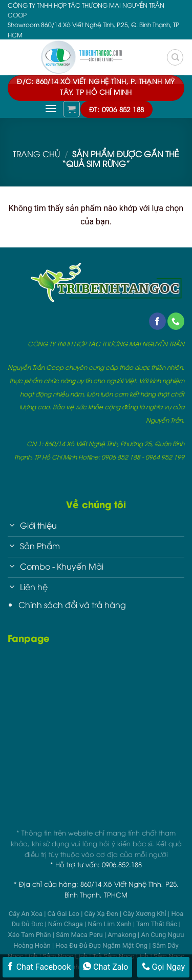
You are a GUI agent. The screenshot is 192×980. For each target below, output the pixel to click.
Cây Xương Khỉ (145, 914)
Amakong (123, 935)
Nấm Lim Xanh (111, 924)
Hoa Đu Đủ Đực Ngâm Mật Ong (102, 945)
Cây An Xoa (26, 914)
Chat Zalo (105, 967)
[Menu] (51, 109)
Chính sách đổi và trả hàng (72, 604)
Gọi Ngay (163, 967)
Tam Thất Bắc (157, 924)
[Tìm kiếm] (175, 57)
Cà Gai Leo (65, 914)
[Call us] (176, 321)
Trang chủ (36, 154)
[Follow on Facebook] (157, 321)
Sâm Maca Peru (80, 935)
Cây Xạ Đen (102, 914)
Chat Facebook (39, 967)
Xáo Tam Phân (30, 935)
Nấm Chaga (66, 924)
